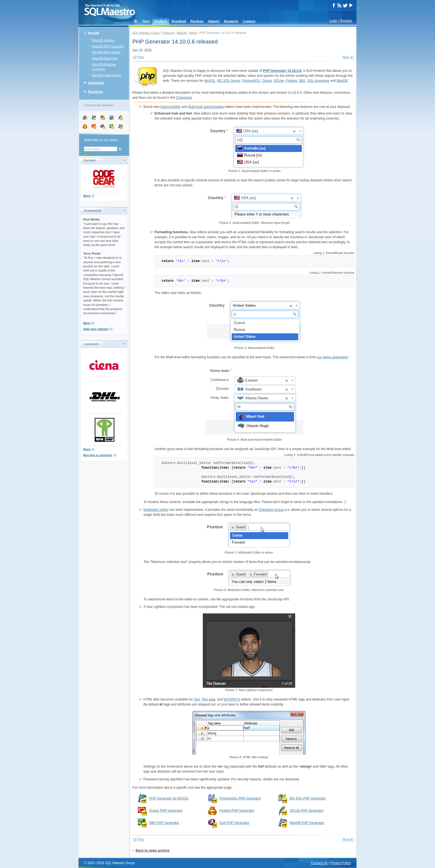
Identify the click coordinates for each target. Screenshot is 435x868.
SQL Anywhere (318, 81)
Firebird (291, 81)
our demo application (332, 357)
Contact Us (319, 863)
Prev (141, 57)
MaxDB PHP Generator (108, 46)
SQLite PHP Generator (307, 811)
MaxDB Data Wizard (106, 52)
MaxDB (94, 33)
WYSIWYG (232, 699)
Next (346, 57)
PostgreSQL (251, 81)
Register (346, 21)
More (87, 196)
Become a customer (98, 455)
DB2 (302, 81)
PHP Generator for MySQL (169, 798)
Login (333, 21)
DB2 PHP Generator (164, 823)
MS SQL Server (229, 81)
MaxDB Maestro (103, 40)
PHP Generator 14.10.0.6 (282, 71)
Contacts (249, 21)
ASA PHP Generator (234, 823)
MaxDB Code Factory (107, 75)
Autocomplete (170, 107)
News (146, 21)
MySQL (210, 81)
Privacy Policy (341, 863)
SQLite (279, 81)
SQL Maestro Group (146, 33)
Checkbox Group (271, 510)
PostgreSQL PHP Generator (240, 798)
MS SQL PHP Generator (308, 798)
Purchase (197, 21)
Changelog (184, 98)
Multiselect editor (156, 510)
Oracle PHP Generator (166, 811)
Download (179, 21)
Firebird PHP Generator (237, 811)
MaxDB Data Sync (105, 58)
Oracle (267, 81)
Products (161, 21)
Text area (208, 699)
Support (214, 21)
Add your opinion (96, 329)
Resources (231, 21)
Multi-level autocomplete (206, 107)
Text (197, 699)
